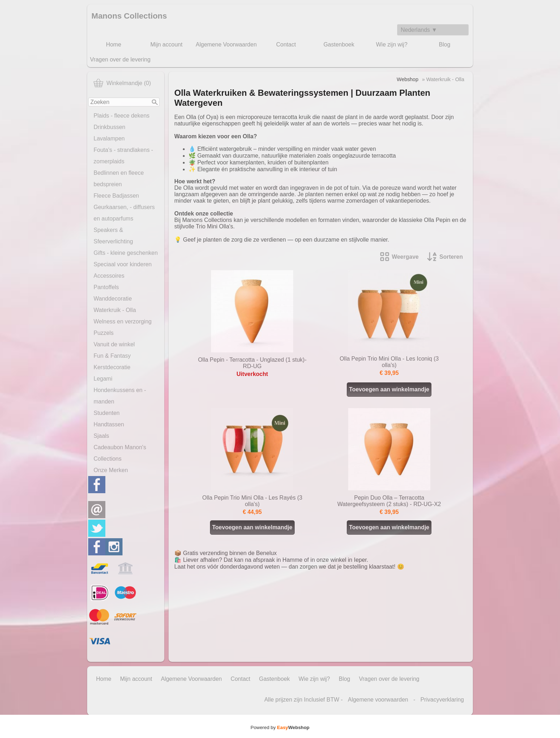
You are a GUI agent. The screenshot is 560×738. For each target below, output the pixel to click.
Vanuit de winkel (114, 344)
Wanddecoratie (113, 299)
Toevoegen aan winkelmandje (389, 389)
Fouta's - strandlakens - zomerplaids (123, 156)
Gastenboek (339, 44)
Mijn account (166, 44)
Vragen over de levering (120, 60)
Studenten (107, 413)
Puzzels (104, 333)
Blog (445, 44)
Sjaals (101, 436)
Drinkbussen (109, 127)
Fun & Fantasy (112, 356)
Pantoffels (106, 287)
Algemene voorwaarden (378, 700)
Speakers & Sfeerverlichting (113, 236)
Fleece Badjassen (116, 196)
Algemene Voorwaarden (226, 44)
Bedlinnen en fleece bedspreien (119, 179)
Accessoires (109, 276)
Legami (103, 379)
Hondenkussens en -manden (120, 396)
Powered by (280, 727)
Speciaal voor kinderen (123, 264)
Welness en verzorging (122, 321)
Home (114, 44)
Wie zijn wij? (392, 44)
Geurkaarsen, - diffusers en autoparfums (124, 213)
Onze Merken (111, 470)
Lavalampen (109, 138)
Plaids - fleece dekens (122, 116)
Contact (286, 44)
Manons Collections (129, 16)
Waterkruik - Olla (115, 310)
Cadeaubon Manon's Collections (120, 453)
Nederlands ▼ (419, 30)
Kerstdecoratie (112, 367)
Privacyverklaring (442, 700)
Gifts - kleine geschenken (126, 253)
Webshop (408, 79)
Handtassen (109, 424)
